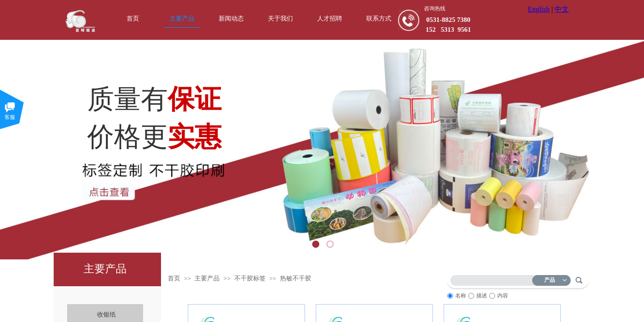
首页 (174, 278)
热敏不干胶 (296, 278)
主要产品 (207, 278)
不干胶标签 (250, 278)
